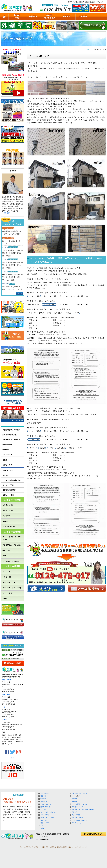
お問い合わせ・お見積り (79, 820)
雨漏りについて (8, 470)
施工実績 (66, 17)
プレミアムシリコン (10, 510)
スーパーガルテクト (10, 582)
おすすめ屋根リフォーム (79, 804)
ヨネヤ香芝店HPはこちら (94, 834)
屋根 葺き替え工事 (9, 490)
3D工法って (7, 475)
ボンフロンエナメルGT (11, 561)
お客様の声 (44, 801)
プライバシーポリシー (79, 823)
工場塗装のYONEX (78, 807)
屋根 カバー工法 (8, 495)
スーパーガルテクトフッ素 (12, 588)
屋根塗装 (75, 801)
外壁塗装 (75, 799)
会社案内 (33, 17)
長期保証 (6, 449)
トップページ (44, 793)
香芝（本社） (7, 695)
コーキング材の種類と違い (12, 480)
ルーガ (5, 599)
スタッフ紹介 (76, 815)
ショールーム (7, 454)
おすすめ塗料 (76, 796)
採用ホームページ (77, 818)
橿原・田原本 (7, 680)
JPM (13, 758)
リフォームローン (9, 465)
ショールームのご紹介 (47, 818)
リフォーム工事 (8, 485)
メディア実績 (44, 815)
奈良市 (5, 720)
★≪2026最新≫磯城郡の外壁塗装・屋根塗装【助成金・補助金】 (12, 265)
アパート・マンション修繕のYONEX (83, 810)
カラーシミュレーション (11, 440)
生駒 (4, 707)
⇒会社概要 (6, 213)
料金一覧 (83, 17)
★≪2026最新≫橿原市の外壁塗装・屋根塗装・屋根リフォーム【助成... (12, 277)
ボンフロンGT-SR (9, 527)
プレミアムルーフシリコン (12, 545)
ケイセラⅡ (6, 550)
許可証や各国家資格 (10, 435)
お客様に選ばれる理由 (50, 17)
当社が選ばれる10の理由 (11, 430)
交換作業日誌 (7, 445)
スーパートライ (8, 593)
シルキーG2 (7, 577)
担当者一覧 (17, 17)
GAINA (5, 521)
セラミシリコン (8, 505)
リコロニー (6, 571)
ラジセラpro (7, 516)
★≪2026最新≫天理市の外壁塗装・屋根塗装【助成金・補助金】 (12, 253)
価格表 (5, 460)
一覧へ (18, 293)
